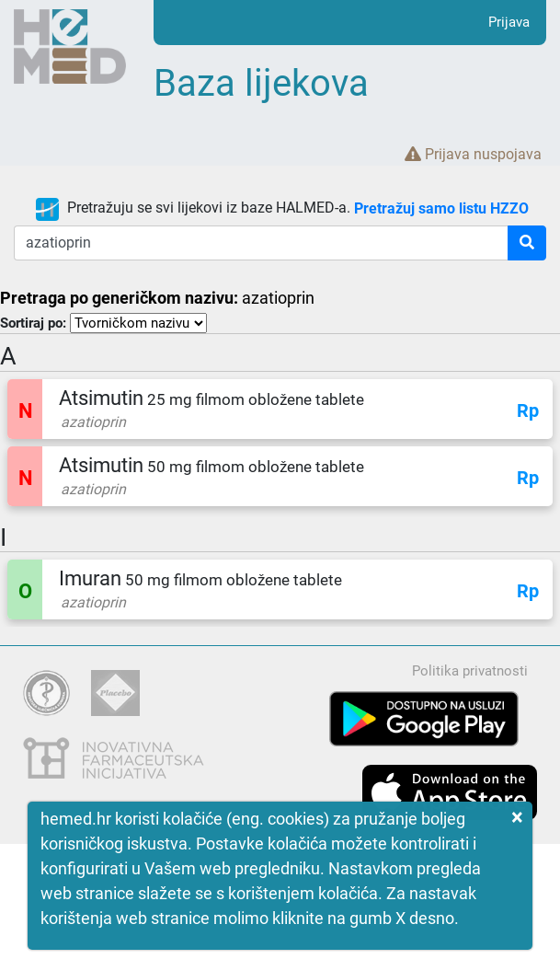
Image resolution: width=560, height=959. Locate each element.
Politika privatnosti (470, 671)
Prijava (509, 22)
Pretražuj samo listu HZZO (441, 208)
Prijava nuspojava (473, 154)
